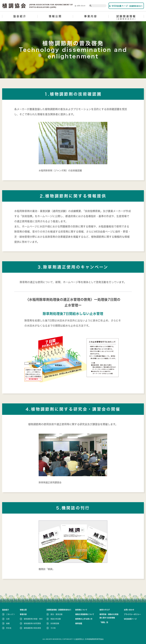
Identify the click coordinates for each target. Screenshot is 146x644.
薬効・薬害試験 (56, 614)
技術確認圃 (55, 623)
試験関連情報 (126, 18)
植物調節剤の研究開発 (32, 623)
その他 (53, 628)
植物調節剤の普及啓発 (32, 628)
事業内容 (91, 16)
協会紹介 (20, 16)
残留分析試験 (56, 619)
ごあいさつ (10, 614)
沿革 (8, 619)
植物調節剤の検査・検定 (33, 619)
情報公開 (55, 16)
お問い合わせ (80, 6)
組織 (8, 623)
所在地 (9, 628)
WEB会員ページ (126, 6)
